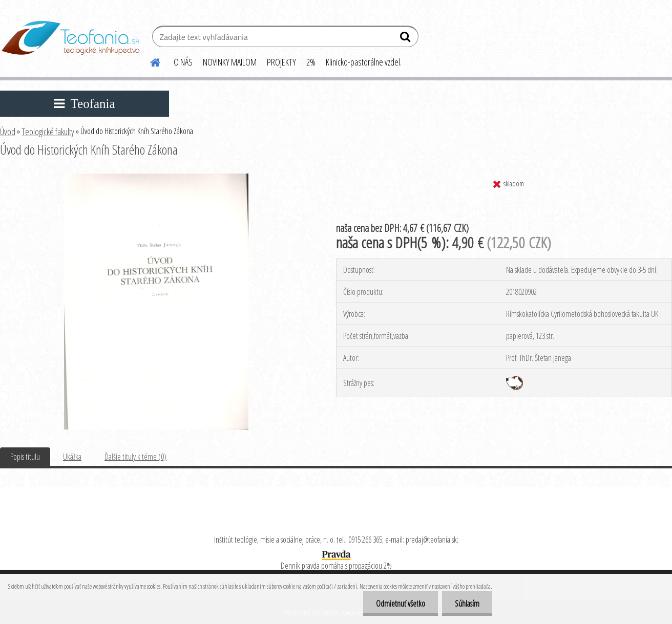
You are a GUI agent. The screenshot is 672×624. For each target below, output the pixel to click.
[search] (406, 39)
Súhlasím (467, 604)
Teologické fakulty (48, 132)
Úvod (8, 132)
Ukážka (72, 457)
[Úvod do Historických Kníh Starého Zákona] (156, 178)
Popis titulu (25, 457)
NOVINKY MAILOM (230, 62)
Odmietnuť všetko (401, 604)
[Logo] (70, 38)
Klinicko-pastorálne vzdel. (364, 62)
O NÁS (183, 62)
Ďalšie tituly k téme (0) (135, 457)
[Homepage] (149, 61)
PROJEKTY (281, 62)
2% (311, 62)
